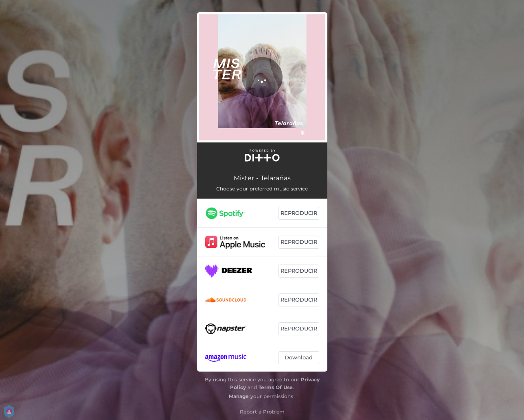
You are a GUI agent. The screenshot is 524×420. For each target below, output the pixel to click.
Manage (239, 396)
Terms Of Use (276, 387)
